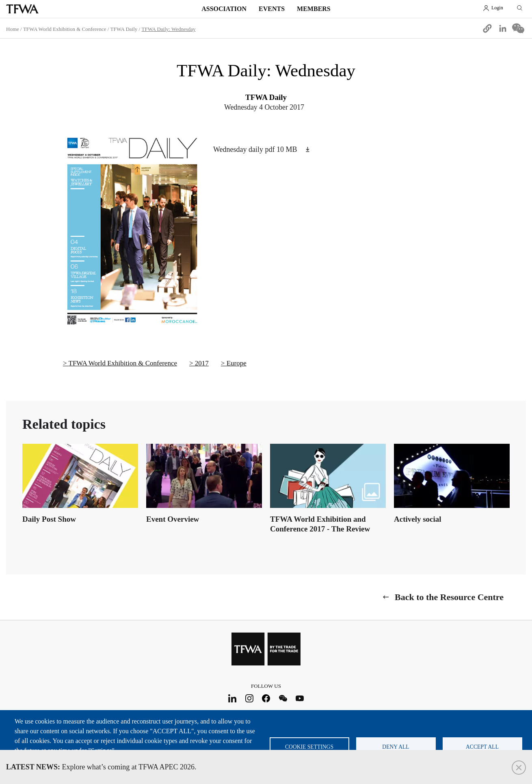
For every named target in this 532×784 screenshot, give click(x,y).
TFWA (22, 9)
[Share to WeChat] (518, 28)
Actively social (418, 519)
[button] (487, 28)
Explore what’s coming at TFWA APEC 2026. (101, 767)
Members (314, 9)
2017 (202, 363)
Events (272, 9)
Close (519, 768)
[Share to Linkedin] (503, 28)
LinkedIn (232, 698)
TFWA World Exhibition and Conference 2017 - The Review (320, 524)
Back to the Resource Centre (449, 597)
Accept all (482, 747)
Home (13, 29)
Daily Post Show (49, 519)
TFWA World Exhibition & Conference (65, 29)
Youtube (300, 698)
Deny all (396, 747)
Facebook (266, 698)
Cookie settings (309, 747)
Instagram (249, 698)
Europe (237, 363)
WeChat (283, 698)
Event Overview (173, 519)
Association (224, 9)
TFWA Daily (124, 29)
